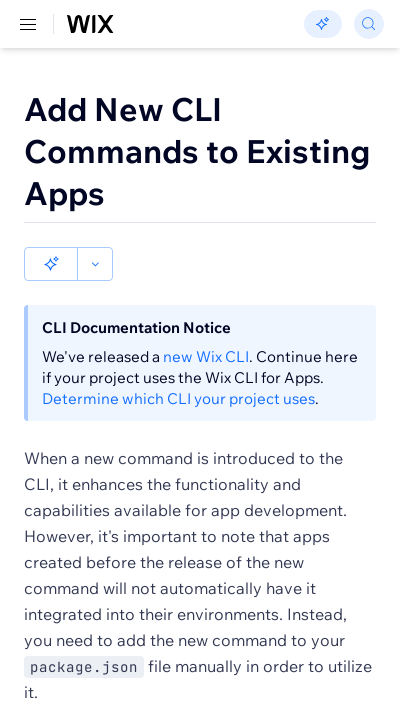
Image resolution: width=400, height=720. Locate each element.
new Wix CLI (206, 322)
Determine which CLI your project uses (178, 364)
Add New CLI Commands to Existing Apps (197, 151)
